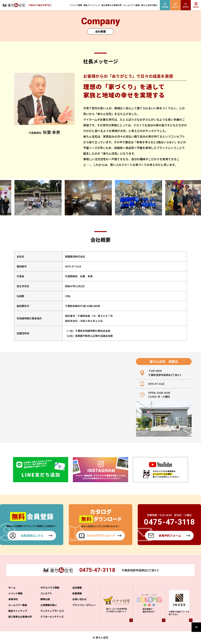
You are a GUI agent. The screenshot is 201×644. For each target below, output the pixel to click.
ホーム (12, 588)
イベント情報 (76, 5)
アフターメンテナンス (52, 617)
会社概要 (77, 588)
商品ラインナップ (92, 5)
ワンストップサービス (52, 611)
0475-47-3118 (100, 570)
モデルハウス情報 (50, 588)
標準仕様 (45, 600)
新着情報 (77, 594)
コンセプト (46, 594)
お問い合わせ (79, 600)
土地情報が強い (49, 606)
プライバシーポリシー (84, 606)
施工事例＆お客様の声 (112, 5)
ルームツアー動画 (132, 5)
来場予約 (13, 600)
